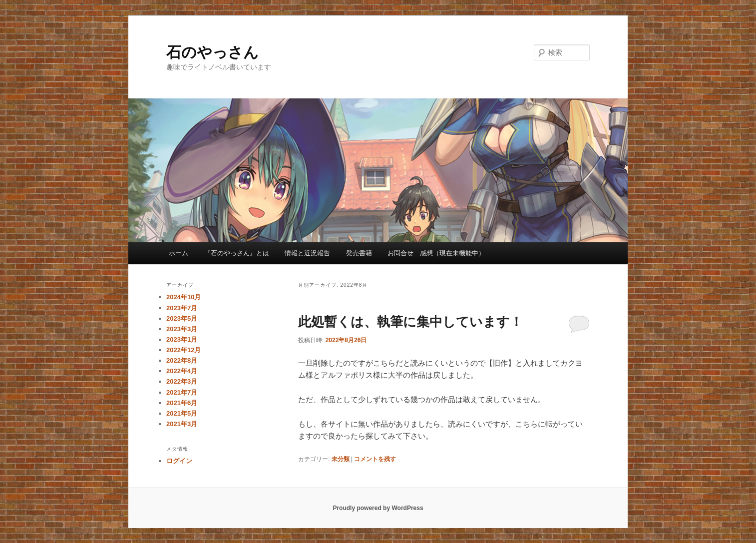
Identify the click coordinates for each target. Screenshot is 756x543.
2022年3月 (182, 381)
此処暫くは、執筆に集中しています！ (410, 322)
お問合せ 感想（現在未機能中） (436, 253)
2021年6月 (182, 403)
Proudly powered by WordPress (378, 508)
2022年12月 (184, 350)
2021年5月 (182, 413)
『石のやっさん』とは (237, 253)
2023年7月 (182, 308)
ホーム (179, 253)
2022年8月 (182, 360)
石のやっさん (212, 52)
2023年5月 (182, 318)
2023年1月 (182, 339)
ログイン (179, 461)
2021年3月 (182, 424)
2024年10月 (184, 297)
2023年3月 (182, 329)
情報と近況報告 (307, 253)
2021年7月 (182, 392)
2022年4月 (182, 371)
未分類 (341, 459)
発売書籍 (359, 253)
